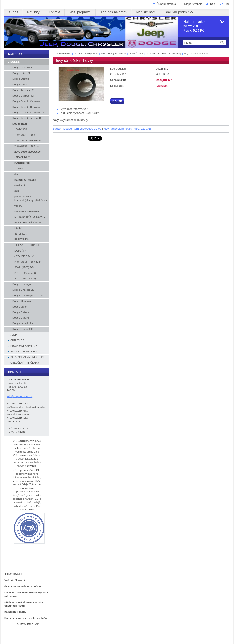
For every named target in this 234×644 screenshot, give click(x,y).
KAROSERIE (153, 54)
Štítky (57, 129)
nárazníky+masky (172, 54)
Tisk (227, 4)
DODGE (78, 54)
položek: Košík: (194, 26)
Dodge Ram (92, 54)
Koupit (117, 101)
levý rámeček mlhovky (118, 129)
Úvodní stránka (166, 4)
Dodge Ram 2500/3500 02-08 (82, 129)
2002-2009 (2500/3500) (114, 54)
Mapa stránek (193, 4)
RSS (213, 4)
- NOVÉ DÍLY (136, 54)
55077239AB (143, 129)
